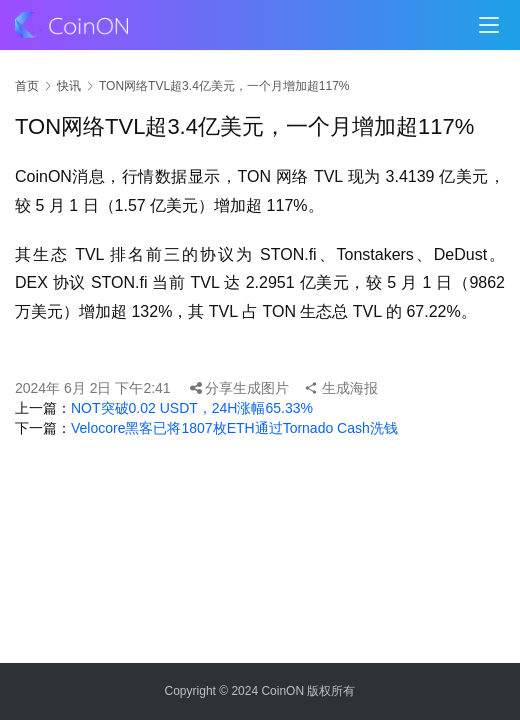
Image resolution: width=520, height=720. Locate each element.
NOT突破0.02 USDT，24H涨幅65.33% (192, 408)
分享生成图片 (240, 388)
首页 (27, 86)
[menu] (489, 25)
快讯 (69, 86)
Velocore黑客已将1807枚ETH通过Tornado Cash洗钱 (234, 428)
